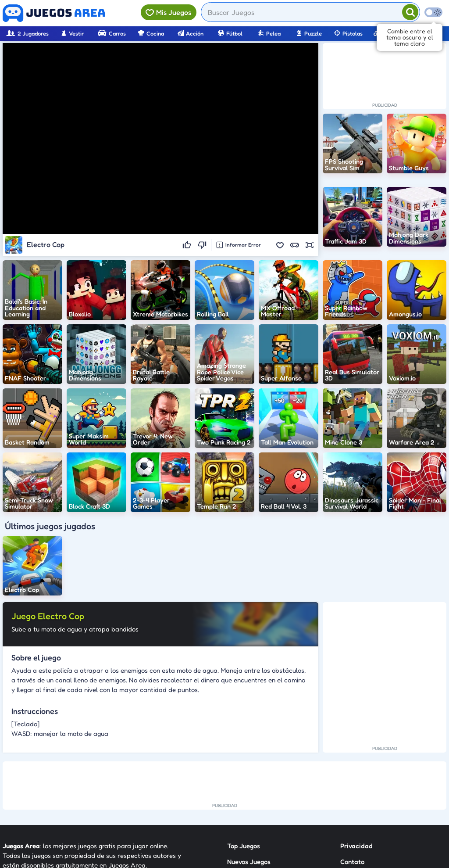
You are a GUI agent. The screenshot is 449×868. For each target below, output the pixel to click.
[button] (280, 245)
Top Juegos (244, 846)
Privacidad (356, 846)
